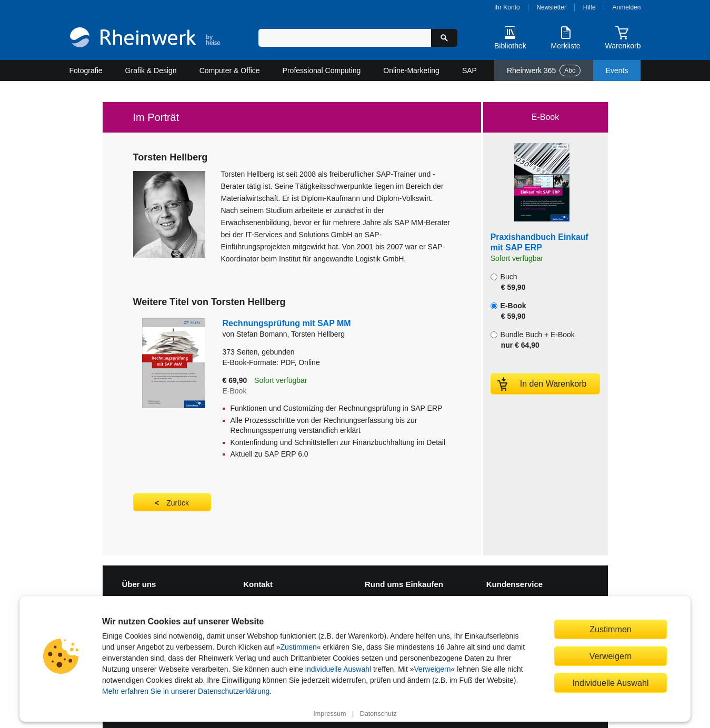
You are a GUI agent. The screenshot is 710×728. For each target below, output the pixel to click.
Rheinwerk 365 (544, 70)
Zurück (178, 503)
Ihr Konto (507, 7)
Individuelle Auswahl (611, 683)
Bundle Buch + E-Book (533, 340)
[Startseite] (145, 39)
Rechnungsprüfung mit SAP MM (287, 323)
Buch (508, 282)
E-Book (508, 311)
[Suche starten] (444, 38)
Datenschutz (378, 714)
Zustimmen (299, 647)
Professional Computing (322, 70)
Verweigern (433, 669)
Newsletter (551, 7)
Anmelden (627, 7)
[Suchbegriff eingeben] (345, 38)
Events (617, 70)
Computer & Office (230, 70)
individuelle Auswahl (338, 669)
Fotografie (86, 70)
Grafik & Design (151, 70)
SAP (469, 70)
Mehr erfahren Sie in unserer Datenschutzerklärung (186, 691)
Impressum (329, 714)
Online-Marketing (411, 70)
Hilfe (589, 7)
